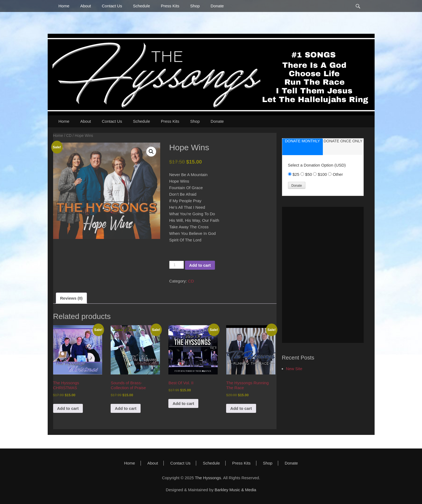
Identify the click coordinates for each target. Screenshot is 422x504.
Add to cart (200, 265)
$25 (297, 174)
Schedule (142, 6)
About (86, 6)
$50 (309, 174)
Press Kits (170, 6)
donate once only (343, 141)
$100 (323, 174)
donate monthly (303, 141)
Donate (217, 6)
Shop (195, 6)
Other (338, 174)
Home (64, 6)
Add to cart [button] (68, 408)
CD (69, 136)
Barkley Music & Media (236, 490)
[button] (151, 152)
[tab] (303, 147)
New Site (294, 369)
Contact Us (112, 6)
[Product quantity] (177, 265)
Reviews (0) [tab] (72, 298)
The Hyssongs (208, 478)
